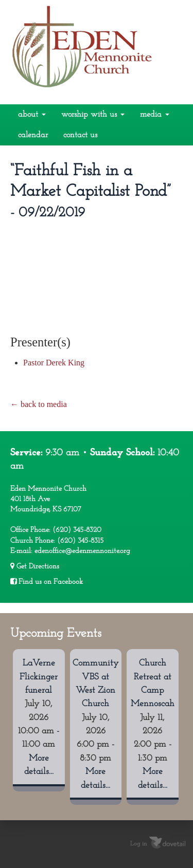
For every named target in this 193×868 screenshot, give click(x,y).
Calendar (33, 135)
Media (155, 115)
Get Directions (35, 566)
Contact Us (80, 135)
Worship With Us (93, 115)
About (32, 115)
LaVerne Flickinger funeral (39, 677)
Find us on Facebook (47, 582)
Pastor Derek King (54, 363)
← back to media (39, 404)
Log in (139, 844)
